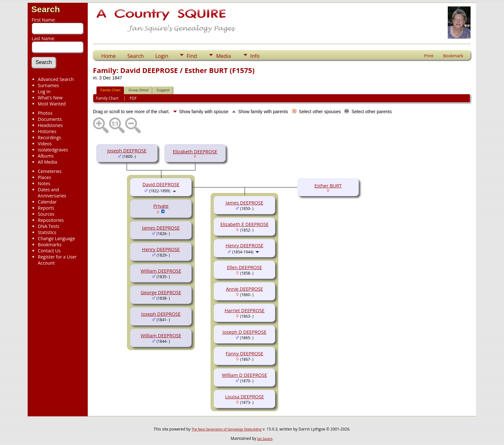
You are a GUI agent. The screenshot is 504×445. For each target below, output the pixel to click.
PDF (133, 98)
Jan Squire (265, 439)
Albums (46, 156)
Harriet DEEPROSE (244, 310)
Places (45, 177)
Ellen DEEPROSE (244, 267)
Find (192, 56)
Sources (46, 214)
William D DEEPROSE (244, 375)
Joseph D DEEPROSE (244, 332)
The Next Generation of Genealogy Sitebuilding (227, 429)
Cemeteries (50, 171)
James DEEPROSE (161, 228)
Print (429, 56)
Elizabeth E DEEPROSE (245, 224)
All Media (48, 162)
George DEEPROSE (161, 292)
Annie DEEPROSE (244, 289)
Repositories (51, 220)
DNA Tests (49, 226)
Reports (46, 208)
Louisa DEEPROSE (244, 396)
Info (255, 56)
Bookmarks (50, 245)
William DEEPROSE (161, 271)
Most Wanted (52, 104)
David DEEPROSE (161, 184)
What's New (50, 98)
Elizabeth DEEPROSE (195, 151)
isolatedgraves (53, 150)
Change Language (57, 238)
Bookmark (453, 56)
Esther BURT (328, 186)
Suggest (163, 90)
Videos (45, 144)
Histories (47, 131)
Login (162, 56)
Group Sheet (138, 90)
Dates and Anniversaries (52, 193)
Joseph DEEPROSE (127, 150)
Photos (45, 113)
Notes (44, 183)
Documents (50, 119)
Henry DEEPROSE (161, 249)
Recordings (50, 137)
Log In (44, 91)
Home (108, 56)
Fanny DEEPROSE (244, 353)
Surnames (49, 85)
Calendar (47, 202)
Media (223, 56)
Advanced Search (56, 79)
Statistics (47, 232)
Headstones (50, 125)
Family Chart (110, 90)
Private (161, 206)
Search (46, 9)
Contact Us (49, 251)
